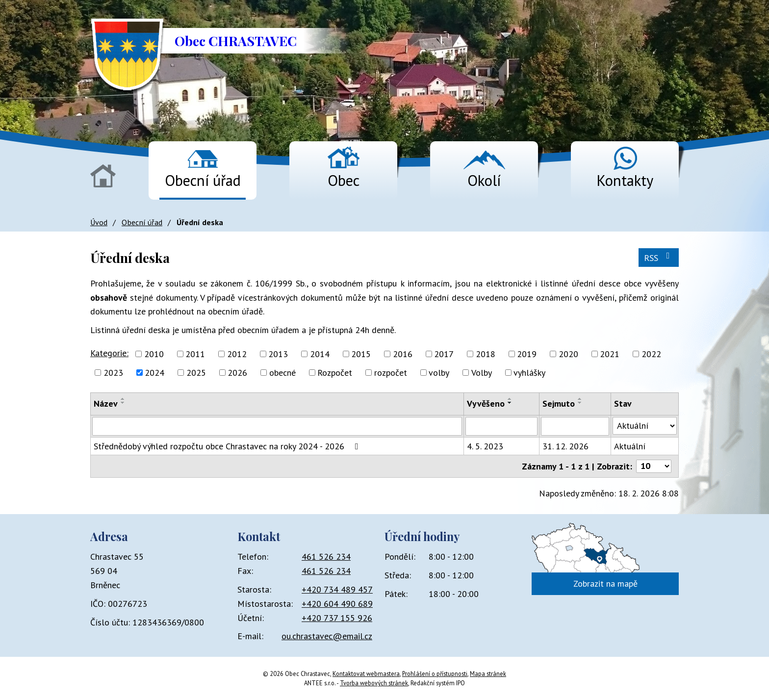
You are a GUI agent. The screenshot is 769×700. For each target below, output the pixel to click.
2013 (278, 354)
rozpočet (391, 373)
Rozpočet (335, 373)
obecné (282, 373)
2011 (195, 354)
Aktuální (630, 446)
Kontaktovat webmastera (366, 674)
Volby (482, 373)
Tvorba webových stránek (374, 683)
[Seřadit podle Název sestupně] (123, 403)
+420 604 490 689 (337, 604)
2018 (486, 354)
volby (439, 373)
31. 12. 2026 (565, 446)
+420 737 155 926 (337, 618)
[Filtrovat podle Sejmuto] (575, 426)
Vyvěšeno (486, 403)
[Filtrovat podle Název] (277, 426)
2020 (568, 354)
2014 (320, 354)
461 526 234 (326, 557)
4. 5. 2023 (485, 446)
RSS (659, 257)
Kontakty (625, 180)
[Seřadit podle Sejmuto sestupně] (580, 403)
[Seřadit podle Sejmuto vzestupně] (580, 399)
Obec (344, 180)
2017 (444, 354)
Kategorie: (109, 353)
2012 (237, 354)
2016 (403, 354)
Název (106, 403)
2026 (237, 373)
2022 (651, 354)
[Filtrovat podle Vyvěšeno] (502, 426)
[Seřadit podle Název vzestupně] (123, 399)
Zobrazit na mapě (605, 583)
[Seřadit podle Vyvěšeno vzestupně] (510, 399)
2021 (610, 354)
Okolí (484, 180)
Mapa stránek (488, 674)
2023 (113, 373)
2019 (527, 354)
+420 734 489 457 (337, 589)
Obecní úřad (203, 180)
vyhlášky (529, 373)
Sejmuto (559, 403)
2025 (196, 373)
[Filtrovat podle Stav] (645, 426)
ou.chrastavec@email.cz (327, 636)
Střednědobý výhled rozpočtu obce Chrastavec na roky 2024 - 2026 (228, 446)
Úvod (103, 176)
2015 (361, 354)
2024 (154, 373)
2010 (154, 354)
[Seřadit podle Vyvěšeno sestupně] (510, 403)
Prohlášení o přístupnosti (435, 674)
